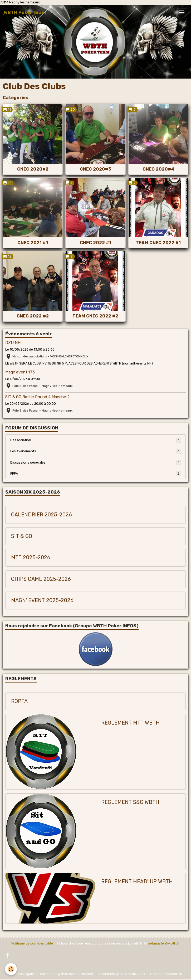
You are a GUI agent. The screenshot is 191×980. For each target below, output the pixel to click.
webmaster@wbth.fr (164, 943)
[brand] (25, 12)
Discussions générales (96, 463)
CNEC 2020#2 (33, 169)
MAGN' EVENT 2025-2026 (42, 600)
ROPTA (19, 701)
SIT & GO (22, 536)
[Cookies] (11, 969)
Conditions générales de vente (122, 974)
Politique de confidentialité (32, 943)
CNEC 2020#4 (158, 169)
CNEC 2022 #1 (95, 243)
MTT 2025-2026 (31, 558)
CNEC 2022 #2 (33, 316)
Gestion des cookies (166, 974)
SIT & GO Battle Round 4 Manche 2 (37, 397)
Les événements (96, 451)
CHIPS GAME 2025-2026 (41, 579)
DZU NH (13, 343)
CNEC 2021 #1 (33, 243)
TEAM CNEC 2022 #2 (95, 316)
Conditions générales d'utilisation (67, 974)
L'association (96, 440)
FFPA (96, 474)
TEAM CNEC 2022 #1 (158, 243)
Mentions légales (22, 974)
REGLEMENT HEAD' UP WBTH (137, 882)
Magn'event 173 (20, 372)
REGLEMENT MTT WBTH (130, 723)
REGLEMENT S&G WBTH (130, 802)
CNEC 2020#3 (95, 169)
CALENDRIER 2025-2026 (41, 515)
